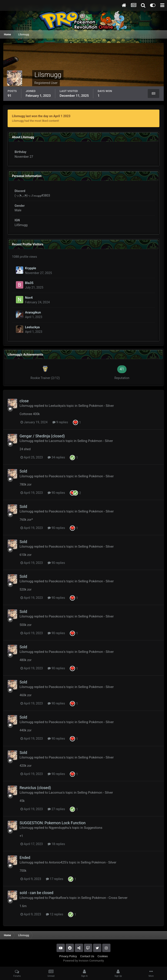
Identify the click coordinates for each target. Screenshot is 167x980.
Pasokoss (56, 476)
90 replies (56, 493)
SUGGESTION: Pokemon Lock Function (53, 823)
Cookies (103, 956)
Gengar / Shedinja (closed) (42, 436)
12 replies (54, 914)
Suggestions (93, 828)
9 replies (60, 422)
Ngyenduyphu (59, 828)
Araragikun (33, 312)
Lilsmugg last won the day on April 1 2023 (41, 116)
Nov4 (29, 298)
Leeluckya (32, 327)
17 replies (54, 879)
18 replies (56, 844)
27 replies (56, 809)
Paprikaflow (58, 898)
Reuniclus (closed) (35, 788)
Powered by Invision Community (83, 961)
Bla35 (29, 283)
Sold (23, 471)
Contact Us (87, 956)
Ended (25, 858)
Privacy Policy (68, 956)
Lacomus (56, 441)
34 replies (56, 457)
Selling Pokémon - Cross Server (104, 898)
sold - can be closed (36, 893)
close (24, 401)
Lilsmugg (26, 406)
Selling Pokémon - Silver (96, 406)
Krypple (31, 268)
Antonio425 (57, 862)
